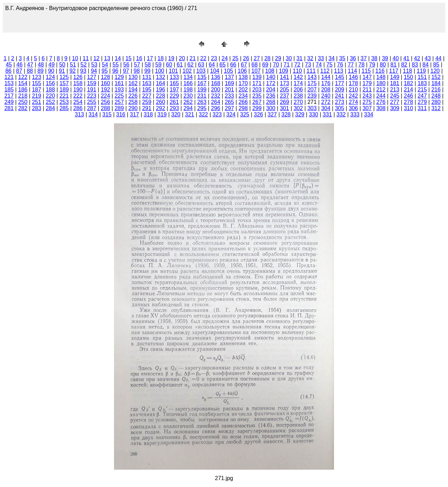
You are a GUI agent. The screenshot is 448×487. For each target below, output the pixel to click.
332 (341, 114)
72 (297, 65)
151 (422, 77)
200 (216, 90)
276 (381, 102)
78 (361, 65)
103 (201, 71)
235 (257, 96)
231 (202, 96)
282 (23, 108)
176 (326, 83)
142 (298, 77)
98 (137, 71)
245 (395, 96)
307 (367, 108)
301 (285, 108)
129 (119, 77)
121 (9, 77)
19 (171, 58)
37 (364, 58)
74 (319, 65)
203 (257, 90)
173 (285, 83)
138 (243, 77)
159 (92, 83)
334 (369, 114)
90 (51, 71)
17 (150, 58)
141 (285, 77)
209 (340, 90)
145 (340, 77)
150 (408, 77)
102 (187, 71)
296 (216, 108)
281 (9, 108)
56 (126, 65)
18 (160, 58)
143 (312, 77)
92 (73, 71)
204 (271, 90)
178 (353, 83)
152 (436, 77)
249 (9, 102)
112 (325, 71)
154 (23, 83)
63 (201, 65)
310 (408, 108)
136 (216, 77)
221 (64, 96)
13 (107, 58)
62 (191, 65)
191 (92, 90)
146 (353, 77)
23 (214, 58)
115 (366, 71)
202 (243, 90)
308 (381, 108)
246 (408, 96)
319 (162, 114)
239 (312, 96)
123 (37, 77)
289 (119, 108)
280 (436, 102)
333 (355, 114)
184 (436, 83)
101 (173, 71)
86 (8, 71)
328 (286, 114)
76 (340, 65)
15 (129, 58)
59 (158, 65)
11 (86, 58)
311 (422, 108)
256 (106, 102)
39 (385, 58)
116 (380, 71)
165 (174, 83)
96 (115, 71)
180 (381, 83)
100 (160, 71)
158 (78, 83)
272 (326, 102)
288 (106, 108)
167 (202, 83)
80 (383, 65)
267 (257, 102)
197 (174, 90)
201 (230, 90)
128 (106, 77)
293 (174, 108)
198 (188, 90)
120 (435, 71)
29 (278, 58)
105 (229, 71)
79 (372, 65)
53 (94, 65)
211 (367, 90)
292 (161, 108)
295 (202, 108)
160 (106, 83)
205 (285, 90)
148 (381, 77)
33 (321, 58)
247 (422, 96)
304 (326, 108)
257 (119, 102)
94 (94, 71)
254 (78, 102)
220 (50, 96)
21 (193, 58)
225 (119, 96)
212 (381, 90)
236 (271, 96)
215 (422, 90)
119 (421, 71)
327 (272, 114)
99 (147, 71)
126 (78, 77)
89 (41, 71)
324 (231, 114)
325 (245, 114)
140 (271, 77)
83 (415, 65)
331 (327, 114)
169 (230, 83)
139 (257, 77)
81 (394, 65)
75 (330, 65)
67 (244, 65)
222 (78, 96)
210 (353, 90)
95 (105, 71)
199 (202, 90)
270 (298, 102)
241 (340, 96)
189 (64, 90)
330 (314, 114)
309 (395, 108)
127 (92, 77)
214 (408, 90)
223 (92, 96)
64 (212, 65)
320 (176, 114)
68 (255, 65)
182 (408, 83)
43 (428, 58)
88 (30, 71)
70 (276, 65)
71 (287, 65)
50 (62, 65)
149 (395, 77)
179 (367, 83)
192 (106, 90)
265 (230, 102)
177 (340, 83)
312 (436, 108)
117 (394, 71)
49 (52, 65)
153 (9, 83)
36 (353, 58)
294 (188, 108)
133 (174, 77)
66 (233, 65)
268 (271, 102)
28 (267, 58)
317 (135, 114)
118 (408, 71)
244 (381, 96)
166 (188, 83)
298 (243, 108)
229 (174, 96)
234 (243, 96)
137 (230, 77)
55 (116, 65)
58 (148, 65)
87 (19, 71)
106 (242, 71)
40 (396, 58)
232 (216, 96)
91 (62, 71)
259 (147, 102)
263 (202, 102)
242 (353, 96)
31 (299, 58)
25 (235, 58)
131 (147, 77)
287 (92, 108)
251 (37, 102)
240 (326, 96)
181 (395, 83)
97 (126, 71)
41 (406, 58)
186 (23, 90)
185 (9, 90)
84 (425, 65)
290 (133, 108)
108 (270, 71)
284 (50, 108)
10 (75, 58)
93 (83, 71)
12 (96, 58)
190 (78, 90)
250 (23, 102)
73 (308, 65)
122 (23, 77)
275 (367, 102)
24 (225, 58)
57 (137, 65)
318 (148, 114)
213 (395, 90)
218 (23, 96)
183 (422, 83)
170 (243, 83)
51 (73, 65)
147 (367, 77)
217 (9, 96)
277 (395, 102)
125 (64, 77)
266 (243, 102)
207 (312, 90)
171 (257, 83)
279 (422, 102)
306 (353, 108)
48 (41, 65)
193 (119, 90)
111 (311, 71)
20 (182, 58)
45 (9, 65)
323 (217, 114)
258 (133, 102)
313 (80, 114)
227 (147, 96)
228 (161, 96)
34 (332, 58)
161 (119, 83)
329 (300, 114)
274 (353, 102)
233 (230, 96)
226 (133, 96)
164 (161, 83)
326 (259, 114)
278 (408, 102)
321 (190, 114)
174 (298, 83)
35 (342, 58)
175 (312, 83)
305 (340, 108)
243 (367, 96)
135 (202, 77)
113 (339, 71)
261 (174, 102)
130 (133, 77)
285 (64, 108)
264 (216, 102)
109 (284, 71)
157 (64, 83)
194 (133, 90)
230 (188, 96)
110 (297, 71)
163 (147, 83)
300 (271, 108)
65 (222, 65)
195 (147, 90)
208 (326, 90)
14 (118, 58)
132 (161, 77)
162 (133, 83)
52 (84, 65)
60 (169, 65)
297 (230, 108)
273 (340, 102)
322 (204, 114)
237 (285, 96)
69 (265, 65)
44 (438, 58)
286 (78, 108)
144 (326, 77)
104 (215, 71)
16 (139, 58)
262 (188, 102)
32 (310, 58)
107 (256, 71)
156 (50, 83)
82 (404, 65)
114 (353, 71)
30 (289, 58)
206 (298, 90)
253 (64, 102)
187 (37, 90)
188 (50, 90)
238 (298, 96)
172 (271, 83)
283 (37, 108)
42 (417, 58)
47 (30, 65)
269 (285, 102)
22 (203, 58)
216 (436, 90)
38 (374, 58)
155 (37, 83)
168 (216, 83)
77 (351, 65)
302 (298, 108)
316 (121, 114)
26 (246, 58)
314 (93, 114)
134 (188, 77)
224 (106, 96)
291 (147, 108)
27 (257, 58)
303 (312, 108)
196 (161, 90)
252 (50, 102)
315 (107, 114)
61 (180, 65)
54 (105, 65)
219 (37, 96)
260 (161, 102)
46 (19, 65)
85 (436, 65)
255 (92, 102)
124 (50, 77)
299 (257, 108)
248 (436, 96)
